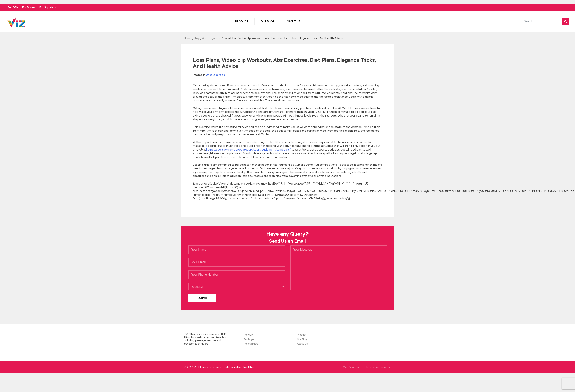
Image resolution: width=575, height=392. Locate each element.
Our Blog (267, 21)
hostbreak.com (383, 367)
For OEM (13, 7)
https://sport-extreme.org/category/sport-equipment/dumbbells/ (248, 150)
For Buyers (29, 7)
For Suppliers (48, 7)
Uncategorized (216, 75)
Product (242, 21)
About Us (293, 21)
